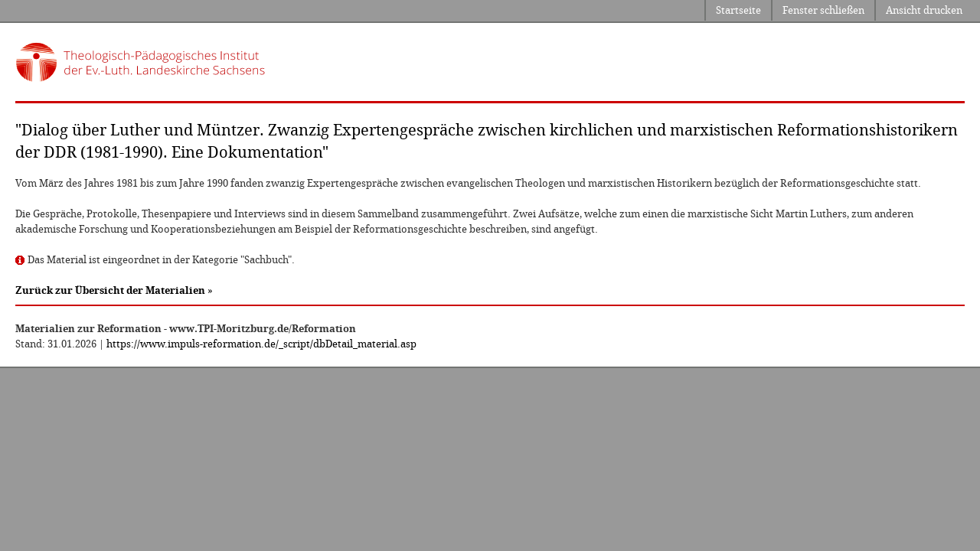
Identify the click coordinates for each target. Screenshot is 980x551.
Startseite (738, 10)
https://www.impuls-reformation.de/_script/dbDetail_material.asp (261, 344)
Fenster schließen (823, 10)
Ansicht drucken (924, 10)
